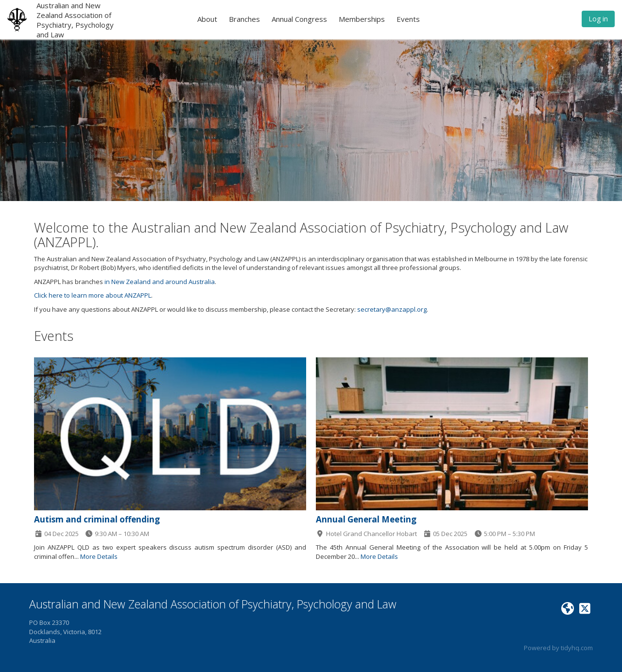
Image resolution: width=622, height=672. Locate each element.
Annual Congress (299, 19)
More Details (99, 556)
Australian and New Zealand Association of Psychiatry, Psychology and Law (75, 20)
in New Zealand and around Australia (160, 282)
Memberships (362, 19)
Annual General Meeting (366, 519)
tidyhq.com (577, 648)
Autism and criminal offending (97, 519)
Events (408, 19)
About (207, 19)
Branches (244, 19)
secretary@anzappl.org (392, 309)
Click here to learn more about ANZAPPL (93, 295)
